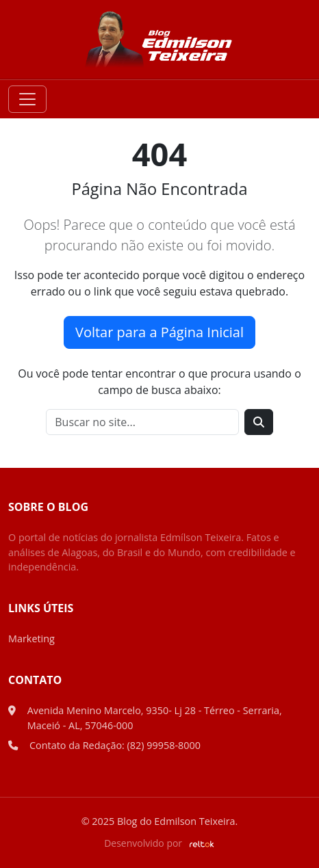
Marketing (31, 639)
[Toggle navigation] (27, 99)
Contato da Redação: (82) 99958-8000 (115, 745)
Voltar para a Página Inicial (159, 332)
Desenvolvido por (159, 843)
